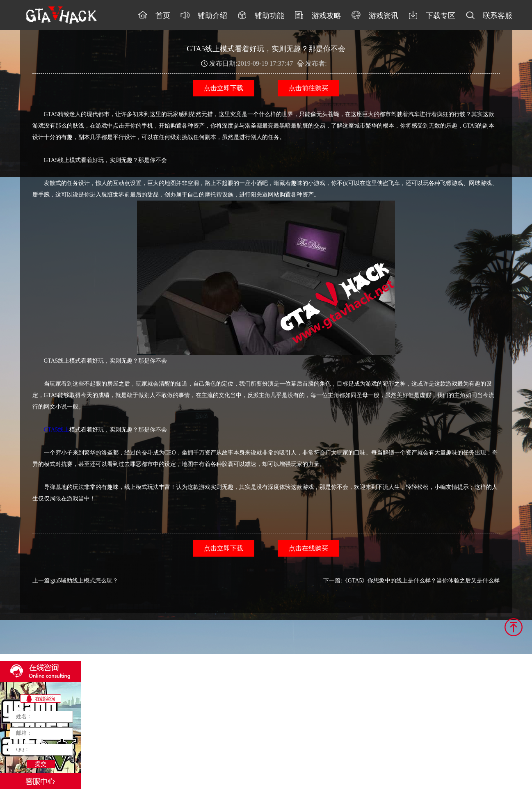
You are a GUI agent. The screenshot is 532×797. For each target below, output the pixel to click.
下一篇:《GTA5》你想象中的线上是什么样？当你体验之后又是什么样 (412, 581)
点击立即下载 (224, 88)
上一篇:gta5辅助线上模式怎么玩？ (75, 581)
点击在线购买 (308, 548)
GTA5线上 (57, 430)
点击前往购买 (308, 88)
